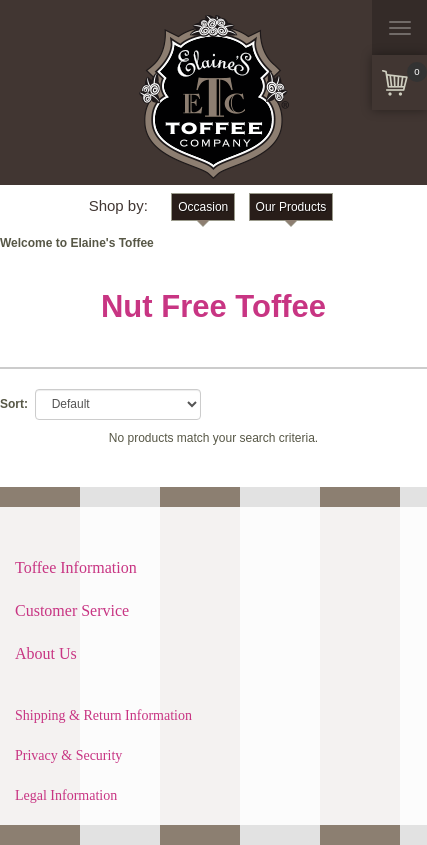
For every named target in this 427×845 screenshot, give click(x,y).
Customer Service (72, 610)
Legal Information (66, 795)
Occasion (203, 207)
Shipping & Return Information (103, 715)
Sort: (14, 404)
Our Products (291, 207)
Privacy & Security (68, 755)
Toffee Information (76, 567)
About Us (46, 653)
